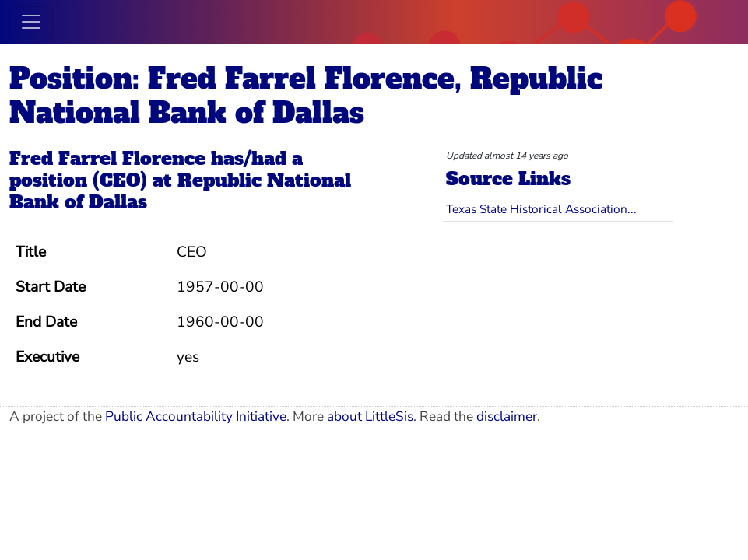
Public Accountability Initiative (196, 416)
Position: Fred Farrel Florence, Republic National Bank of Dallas (306, 96)
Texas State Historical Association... (541, 209)
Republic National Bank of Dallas (180, 191)
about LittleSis (370, 416)
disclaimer (507, 416)
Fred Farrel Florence (107, 159)
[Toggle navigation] (31, 22)
